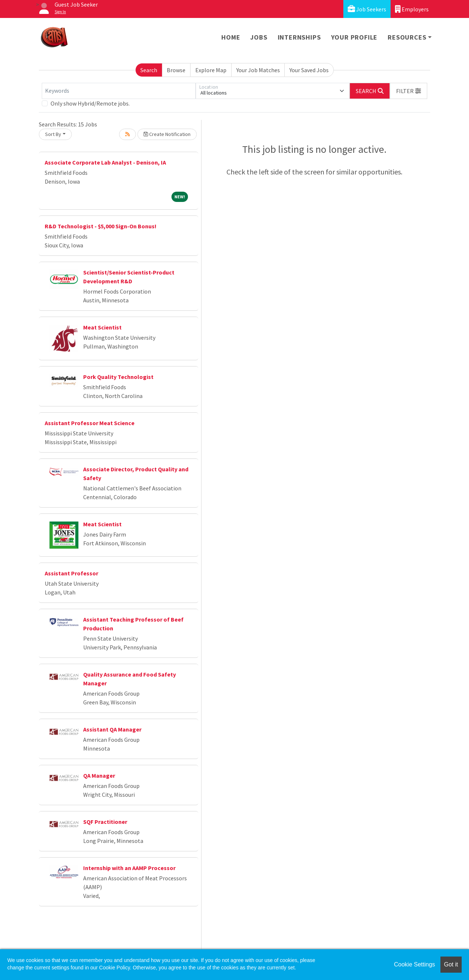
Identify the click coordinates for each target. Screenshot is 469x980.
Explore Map (211, 70)
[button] (409, 91)
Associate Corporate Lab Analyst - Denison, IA (105, 162)
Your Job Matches (258, 70)
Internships (299, 37)
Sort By (53, 134)
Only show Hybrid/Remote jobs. (90, 103)
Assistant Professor (71, 573)
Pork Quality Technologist (118, 377)
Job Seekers (367, 9)
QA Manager (99, 775)
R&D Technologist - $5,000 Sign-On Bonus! (101, 226)
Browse (176, 70)
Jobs (259, 37)
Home (231, 37)
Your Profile (354, 37)
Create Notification (167, 134)
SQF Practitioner (105, 822)
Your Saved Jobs (309, 70)
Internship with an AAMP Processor (129, 868)
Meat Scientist (102, 327)
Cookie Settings (414, 964)
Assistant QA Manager (112, 729)
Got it (451, 964)
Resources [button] (407, 37)
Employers (412, 9)
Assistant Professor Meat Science (90, 423)
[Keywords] (119, 91)
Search (149, 70)
